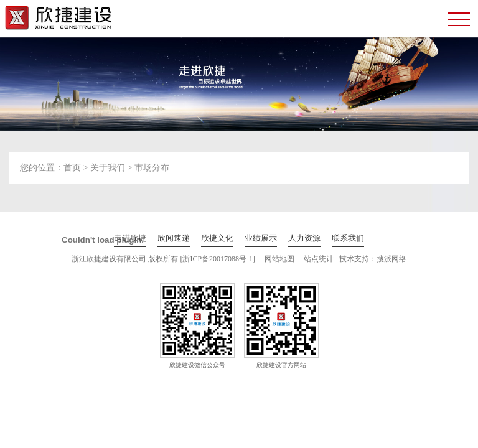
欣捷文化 (217, 238)
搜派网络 (391, 259)
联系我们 (348, 238)
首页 (72, 168)
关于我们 (108, 168)
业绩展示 (261, 238)
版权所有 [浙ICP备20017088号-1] (202, 259)
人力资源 (304, 238)
